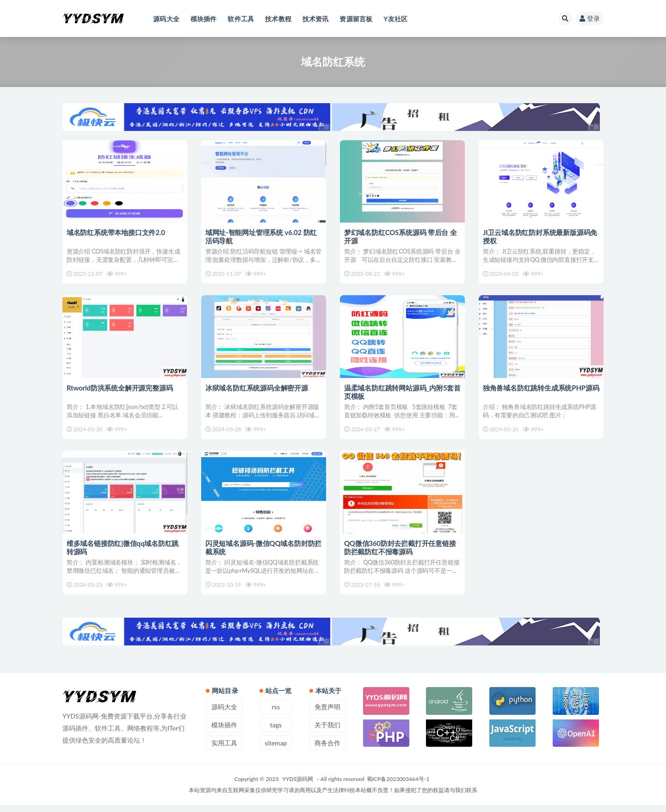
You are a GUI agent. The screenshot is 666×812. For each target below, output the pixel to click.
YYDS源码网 (298, 786)
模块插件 (224, 732)
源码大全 (224, 714)
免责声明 (327, 714)
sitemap (276, 750)
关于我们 (327, 732)
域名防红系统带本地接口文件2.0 (116, 232)
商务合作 (327, 750)
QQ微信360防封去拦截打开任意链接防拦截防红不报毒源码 (401, 552)
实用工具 (224, 750)
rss (276, 714)
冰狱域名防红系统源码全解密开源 (257, 390)
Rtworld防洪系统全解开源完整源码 (120, 390)
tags (276, 732)
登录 (590, 18)
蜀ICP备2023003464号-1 (398, 786)
